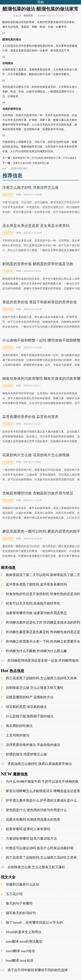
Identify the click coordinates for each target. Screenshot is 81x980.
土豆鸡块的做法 (15, 735)
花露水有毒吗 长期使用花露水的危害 (30, 820)
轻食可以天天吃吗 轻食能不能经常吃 (30, 603)
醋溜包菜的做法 (20, 168)
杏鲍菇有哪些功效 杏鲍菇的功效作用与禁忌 (38, 493)
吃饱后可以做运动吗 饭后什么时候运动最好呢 (37, 848)
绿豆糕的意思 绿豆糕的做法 (24, 707)
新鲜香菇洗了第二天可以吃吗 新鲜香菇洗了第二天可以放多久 (45, 158)
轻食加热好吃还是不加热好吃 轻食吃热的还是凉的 (40, 594)
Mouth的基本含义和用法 (21, 932)
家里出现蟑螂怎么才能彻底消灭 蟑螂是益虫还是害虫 (40, 791)
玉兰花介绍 (12, 894)
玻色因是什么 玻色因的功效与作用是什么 (34, 810)
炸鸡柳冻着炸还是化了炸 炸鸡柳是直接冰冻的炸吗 (40, 622)
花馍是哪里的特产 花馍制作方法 (27, 697)
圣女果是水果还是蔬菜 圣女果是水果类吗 (36, 226)
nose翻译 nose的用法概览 (22, 942)
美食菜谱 (28, 16)
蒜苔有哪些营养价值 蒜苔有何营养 (30, 417)
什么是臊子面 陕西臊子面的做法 (27, 716)
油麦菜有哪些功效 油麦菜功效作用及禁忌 (34, 613)
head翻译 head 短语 (17, 961)
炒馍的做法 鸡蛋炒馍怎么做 (24, 754)
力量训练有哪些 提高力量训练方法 (29, 839)
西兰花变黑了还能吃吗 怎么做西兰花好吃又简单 (39, 678)
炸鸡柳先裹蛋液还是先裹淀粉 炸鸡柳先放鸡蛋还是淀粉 (40, 632)
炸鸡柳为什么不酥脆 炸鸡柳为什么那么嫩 (34, 651)
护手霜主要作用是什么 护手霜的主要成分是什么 (39, 801)
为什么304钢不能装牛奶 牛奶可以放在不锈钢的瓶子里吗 (40, 782)
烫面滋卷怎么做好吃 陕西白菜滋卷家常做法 (36, 764)
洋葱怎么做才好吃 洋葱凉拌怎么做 (31, 163)
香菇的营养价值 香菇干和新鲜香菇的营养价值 (40, 302)
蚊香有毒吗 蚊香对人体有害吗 (25, 829)
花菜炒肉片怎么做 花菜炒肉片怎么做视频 (36, 455)
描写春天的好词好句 (18, 913)
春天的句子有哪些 (17, 903)
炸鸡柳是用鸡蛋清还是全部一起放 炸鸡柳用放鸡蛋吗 (40, 661)
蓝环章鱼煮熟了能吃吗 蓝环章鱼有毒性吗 (34, 584)
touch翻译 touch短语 (18, 951)
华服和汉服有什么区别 (20, 884)
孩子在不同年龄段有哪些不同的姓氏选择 (34, 970)
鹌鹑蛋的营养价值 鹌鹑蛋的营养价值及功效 (38, 264)
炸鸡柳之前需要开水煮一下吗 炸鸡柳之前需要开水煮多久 (40, 642)
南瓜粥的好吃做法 (17, 726)
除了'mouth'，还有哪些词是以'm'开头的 (32, 923)
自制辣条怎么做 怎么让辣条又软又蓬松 (32, 688)
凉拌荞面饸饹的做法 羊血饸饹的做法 (30, 745)
